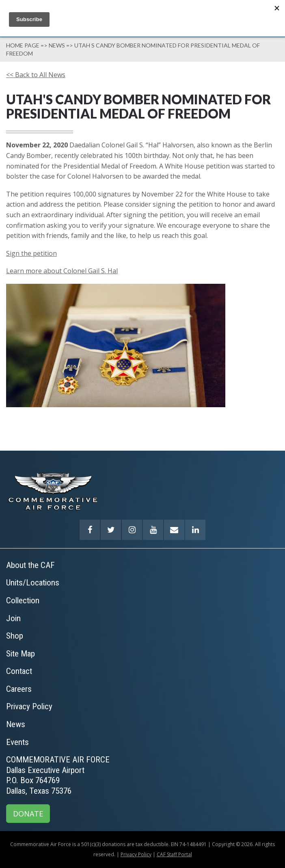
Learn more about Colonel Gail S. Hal (62, 271)
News (57, 45)
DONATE (28, 814)
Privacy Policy (136, 854)
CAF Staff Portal (174, 854)
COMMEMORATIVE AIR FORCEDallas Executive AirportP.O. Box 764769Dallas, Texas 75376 (58, 775)
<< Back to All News (36, 75)
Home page (23, 45)
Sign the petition (31, 253)
